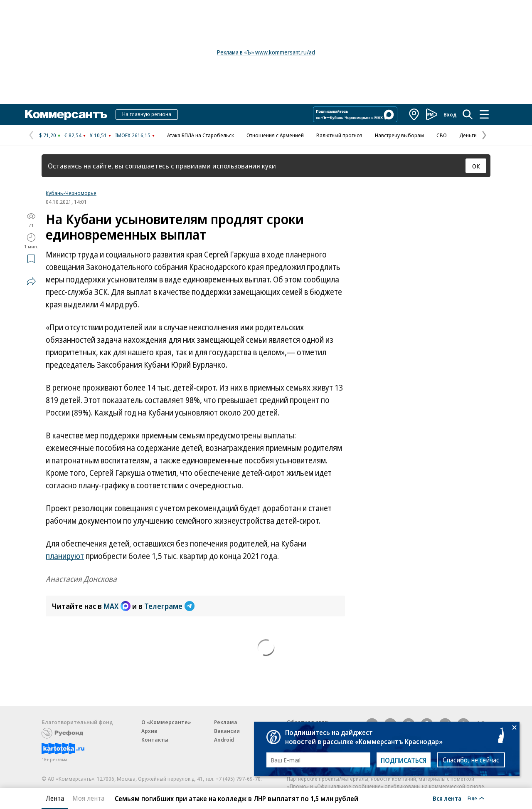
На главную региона (147, 114)
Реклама (226, 722)
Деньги (468, 135)
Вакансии (227, 731)
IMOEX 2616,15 (133, 135)
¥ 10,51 (98, 135)
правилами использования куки (226, 166)
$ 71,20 (48, 135)
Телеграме (169, 606)
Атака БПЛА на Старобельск (201, 135)
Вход (450, 114)
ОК (476, 166)
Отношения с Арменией (275, 135)
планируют (65, 556)
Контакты (155, 740)
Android (224, 740)
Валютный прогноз (339, 135)
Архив (149, 731)
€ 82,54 (73, 135)
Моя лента (88, 798)
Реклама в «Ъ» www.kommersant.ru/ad (266, 52)
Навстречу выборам (399, 135)
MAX (117, 606)
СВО (442, 135)
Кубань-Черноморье (71, 193)
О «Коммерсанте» (166, 722)
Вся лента (447, 798)
